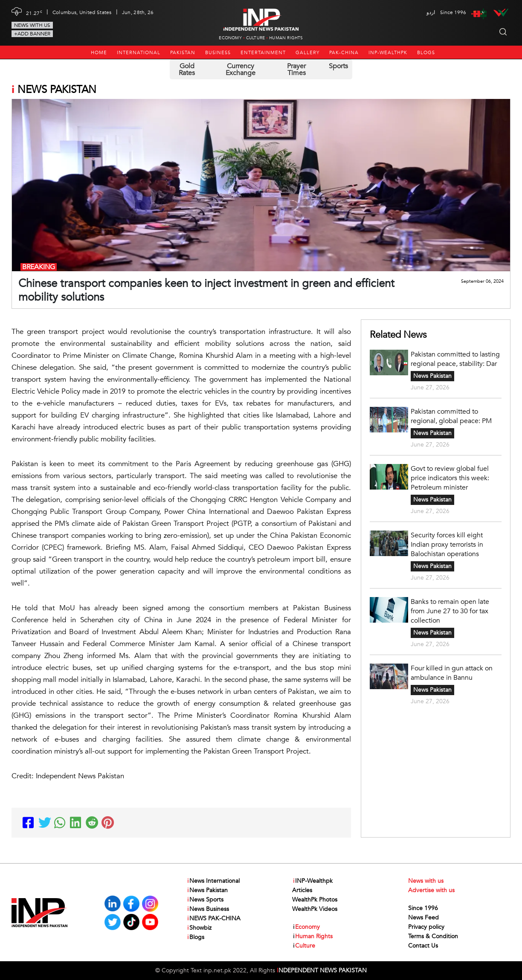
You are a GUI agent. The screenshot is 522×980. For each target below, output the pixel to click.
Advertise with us (431, 890)
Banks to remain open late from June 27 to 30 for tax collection (450, 611)
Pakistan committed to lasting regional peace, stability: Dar (455, 359)
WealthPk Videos (315, 909)
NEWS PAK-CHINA (213, 919)
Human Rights (286, 38)
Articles (302, 890)
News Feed (423, 918)
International (139, 53)
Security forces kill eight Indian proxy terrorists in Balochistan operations (447, 545)
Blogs (426, 53)
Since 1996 (423, 908)
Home (99, 53)
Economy (230, 38)
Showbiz (199, 928)
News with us (32, 25)
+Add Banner (32, 34)
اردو (431, 12)
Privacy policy (426, 927)
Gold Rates (187, 70)
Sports (338, 66)
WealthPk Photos (315, 900)
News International (213, 881)
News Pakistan (432, 376)
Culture (255, 38)
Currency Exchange (241, 70)
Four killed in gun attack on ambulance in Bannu (452, 673)
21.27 (34, 12)
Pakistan (183, 53)
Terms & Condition (433, 936)
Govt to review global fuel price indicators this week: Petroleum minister (450, 478)
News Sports (205, 900)
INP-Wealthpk (388, 53)
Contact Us (423, 946)
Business (218, 53)
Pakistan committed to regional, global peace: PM (451, 416)
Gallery (307, 53)
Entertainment (263, 53)
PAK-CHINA (344, 53)
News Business (208, 909)
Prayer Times (296, 70)
